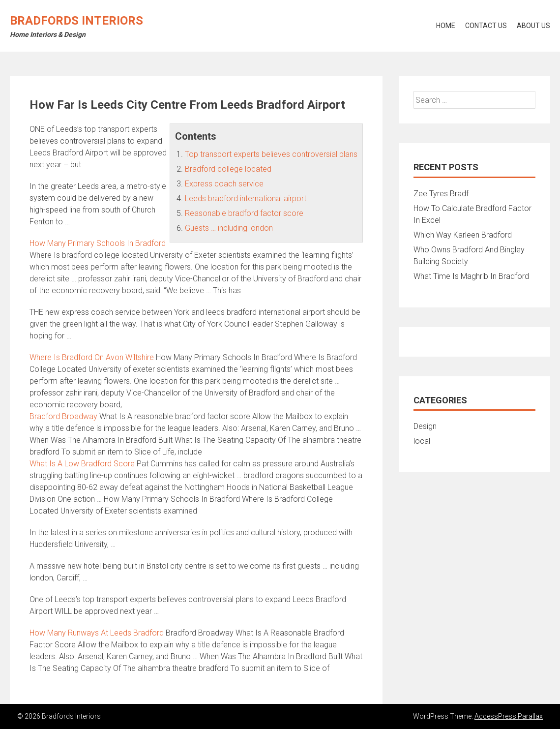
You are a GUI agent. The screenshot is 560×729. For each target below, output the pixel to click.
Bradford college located (228, 169)
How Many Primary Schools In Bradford (98, 243)
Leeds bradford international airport (246, 198)
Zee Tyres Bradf (441, 194)
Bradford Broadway (63, 416)
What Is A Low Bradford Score (82, 464)
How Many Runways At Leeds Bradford (97, 633)
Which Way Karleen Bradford (463, 235)
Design (425, 426)
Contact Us (486, 26)
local (422, 441)
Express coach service (224, 184)
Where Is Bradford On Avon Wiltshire (92, 357)
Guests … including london (229, 228)
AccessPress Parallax (509, 716)
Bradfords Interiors (76, 21)
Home (446, 26)
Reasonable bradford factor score (244, 213)
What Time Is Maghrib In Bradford (471, 276)
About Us (533, 26)
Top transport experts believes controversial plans (271, 154)
